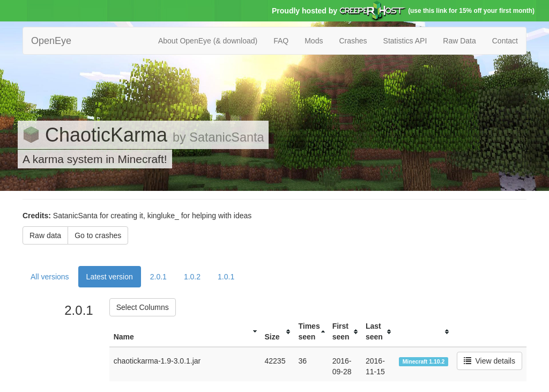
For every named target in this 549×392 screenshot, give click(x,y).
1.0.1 (226, 277)
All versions (50, 277)
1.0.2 (192, 277)
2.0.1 (158, 277)
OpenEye (51, 41)
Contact (505, 41)
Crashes (353, 41)
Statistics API (405, 41)
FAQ (281, 41)
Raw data (45, 235)
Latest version (110, 277)
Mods (314, 41)
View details (489, 361)
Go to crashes (98, 235)
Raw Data (459, 41)
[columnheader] (185, 332)
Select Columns (143, 307)
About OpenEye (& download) (208, 41)
